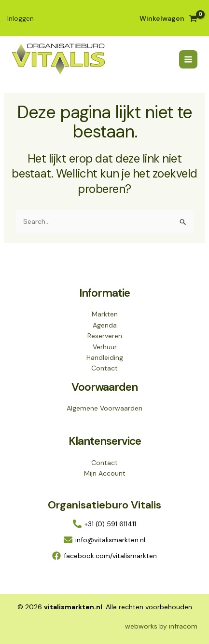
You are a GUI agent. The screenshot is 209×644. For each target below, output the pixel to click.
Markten (105, 314)
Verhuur (105, 347)
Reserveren (105, 336)
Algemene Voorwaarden (104, 408)
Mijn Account (105, 473)
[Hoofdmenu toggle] (188, 59)
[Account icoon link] (21, 18)
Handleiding (105, 357)
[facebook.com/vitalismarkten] (104, 556)
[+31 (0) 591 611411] (104, 524)
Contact (104, 368)
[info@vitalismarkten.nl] (104, 540)
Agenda (105, 325)
